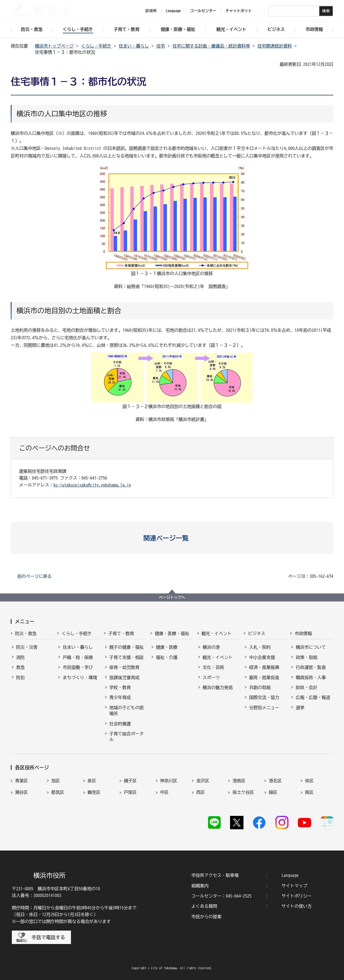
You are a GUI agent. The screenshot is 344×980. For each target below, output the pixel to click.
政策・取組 (306, 657)
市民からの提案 (206, 917)
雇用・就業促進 (264, 678)
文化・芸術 (213, 667)
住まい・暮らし (134, 46)
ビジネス (257, 633)
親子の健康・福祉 (127, 647)
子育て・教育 (121, 633)
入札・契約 (260, 647)
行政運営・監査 (311, 667)
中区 (164, 792)
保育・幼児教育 (124, 667)
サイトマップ (295, 886)
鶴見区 (94, 792)
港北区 (275, 781)
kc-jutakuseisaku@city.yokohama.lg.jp (92, 485)
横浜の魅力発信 (218, 687)
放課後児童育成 (124, 678)
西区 (200, 792)
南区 (309, 792)
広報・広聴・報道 (313, 697)
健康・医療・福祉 (172, 633)
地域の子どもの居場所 (127, 711)
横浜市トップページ (54, 46)
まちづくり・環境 (80, 678)
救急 (20, 667)
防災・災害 (27, 647)
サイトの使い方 (297, 906)
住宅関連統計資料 (275, 46)
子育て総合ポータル (127, 737)
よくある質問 (204, 906)
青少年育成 (120, 697)
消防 (20, 657)
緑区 (273, 792)
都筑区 (58, 792)
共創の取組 (260, 687)
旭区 (56, 781)
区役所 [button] (151, 11)
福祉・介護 (167, 657)
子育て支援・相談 (127, 657)
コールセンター (203, 11)
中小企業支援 (262, 657)
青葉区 (21, 781)
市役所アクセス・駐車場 (215, 875)
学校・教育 (120, 687)
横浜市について (311, 647)
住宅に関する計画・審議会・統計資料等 (211, 46)
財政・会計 (306, 687)
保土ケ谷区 (243, 792)
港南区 (239, 781)
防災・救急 (26, 633)
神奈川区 (169, 781)
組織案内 (200, 886)
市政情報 (303, 633)
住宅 (161, 46)
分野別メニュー (264, 708)
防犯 (20, 678)
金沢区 (203, 781)
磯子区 (130, 781)
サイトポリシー (297, 896)
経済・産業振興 (264, 667)
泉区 (92, 781)
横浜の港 (211, 647)
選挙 (300, 708)
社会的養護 (120, 724)
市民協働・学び (78, 667)
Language (290, 875)
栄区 (309, 781)
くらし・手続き (96, 46)
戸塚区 (130, 792)
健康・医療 (167, 647)
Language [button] (173, 11)
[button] (172, 538)
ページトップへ (172, 597)
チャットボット (239, 11)
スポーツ (211, 678)
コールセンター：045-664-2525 (221, 896)
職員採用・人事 (311, 678)
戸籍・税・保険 (78, 657)
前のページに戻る (34, 576)
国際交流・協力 (264, 697)
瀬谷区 (21, 792)
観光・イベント (217, 633)
